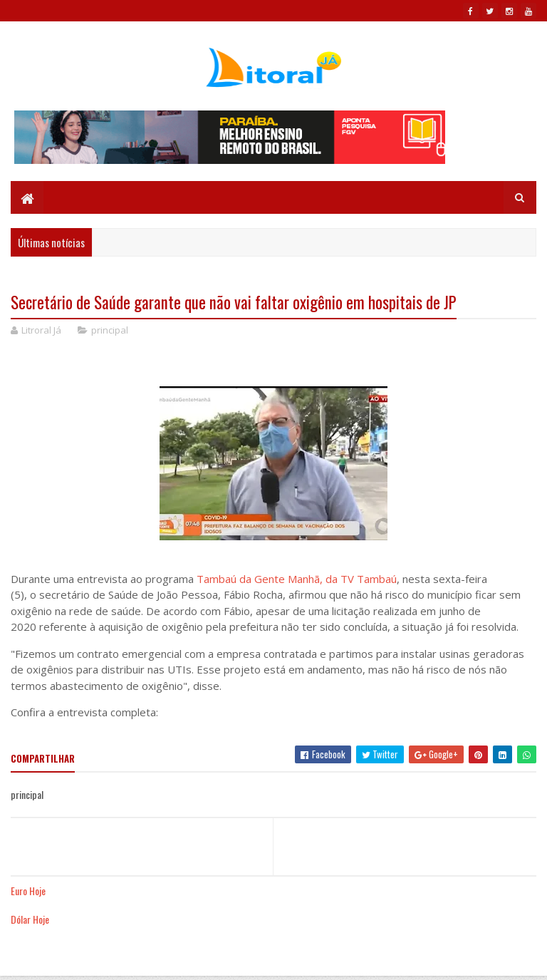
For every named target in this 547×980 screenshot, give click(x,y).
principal (110, 330)
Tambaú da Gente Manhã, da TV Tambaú (297, 579)
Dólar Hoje (30, 919)
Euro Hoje (28, 891)
